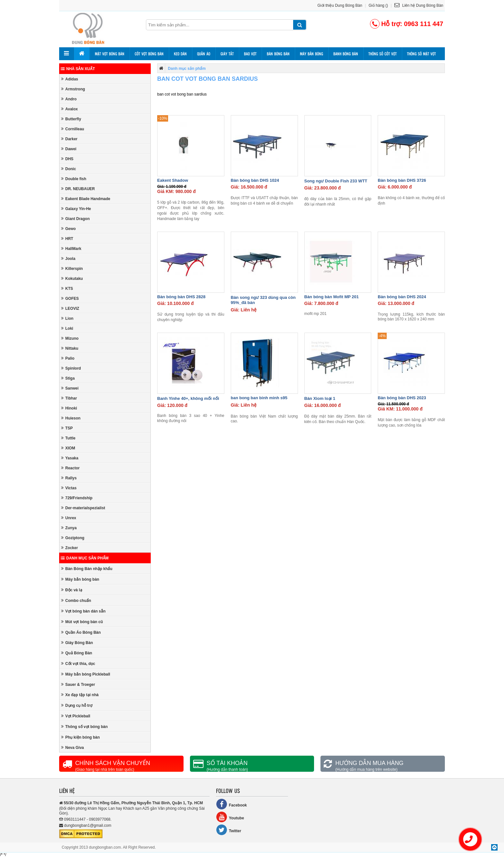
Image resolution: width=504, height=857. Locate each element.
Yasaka (70, 458)
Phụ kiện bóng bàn (80, 737)
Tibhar (69, 398)
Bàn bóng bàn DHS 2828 (181, 297)
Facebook (231, 804)
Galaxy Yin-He (76, 209)
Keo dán (180, 54)
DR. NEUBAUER (78, 189)
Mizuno (70, 338)
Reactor (70, 468)
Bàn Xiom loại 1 (320, 398)
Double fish (74, 179)
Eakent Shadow (173, 180)
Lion (67, 318)
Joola (68, 258)
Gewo (68, 229)
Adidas (70, 79)
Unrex (69, 518)
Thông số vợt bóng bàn (84, 727)
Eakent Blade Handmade (86, 199)
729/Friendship (77, 498)
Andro (69, 99)
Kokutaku (72, 278)
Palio (68, 358)
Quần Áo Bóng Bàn (81, 632)
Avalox (69, 109)
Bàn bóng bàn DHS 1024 (255, 180)
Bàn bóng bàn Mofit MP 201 (332, 297)
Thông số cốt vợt (382, 54)
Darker (69, 139)
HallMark (71, 249)
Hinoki (69, 408)
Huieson (71, 418)
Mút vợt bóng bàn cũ (82, 622)
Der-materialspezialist (83, 508)
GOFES (70, 298)
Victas (69, 488)
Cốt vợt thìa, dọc (78, 663)
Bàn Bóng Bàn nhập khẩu (87, 569)
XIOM (68, 448)
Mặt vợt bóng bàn (110, 54)
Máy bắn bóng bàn (80, 579)
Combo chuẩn (76, 600)
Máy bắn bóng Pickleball (86, 674)
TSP (67, 428)
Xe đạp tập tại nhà (80, 695)
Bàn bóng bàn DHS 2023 (402, 398)
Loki (67, 328)
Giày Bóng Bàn (77, 643)
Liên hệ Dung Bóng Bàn (419, 5)
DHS (67, 159)
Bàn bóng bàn (278, 54)
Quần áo (204, 54)
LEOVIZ (70, 308)
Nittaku (70, 348)
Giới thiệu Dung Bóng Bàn (340, 5)
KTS (67, 288)
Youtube (230, 817)
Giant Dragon (75, 219)
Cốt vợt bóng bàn (149, 54)
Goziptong (73, 538)
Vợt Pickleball (76, 716)
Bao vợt (250, 54)
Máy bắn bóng (311, 54)
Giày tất (227, 54)
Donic (68, 169)
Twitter (229, 830)
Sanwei (70, 388)
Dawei (69, 149)
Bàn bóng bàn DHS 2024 (402, 297)
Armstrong (73, 89)
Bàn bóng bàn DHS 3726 (402, 180)
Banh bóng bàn (346, 54)
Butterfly (71, 119)
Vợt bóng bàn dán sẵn (83, 611)
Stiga (68, 378)
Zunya (69, 528)
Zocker (69, 548)
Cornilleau (73, 129)
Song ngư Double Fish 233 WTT (336, 181)
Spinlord (71, 368)
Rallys (69, 478)
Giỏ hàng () (378, 5)
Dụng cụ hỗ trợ (77, 705)
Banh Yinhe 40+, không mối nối (188, 398)
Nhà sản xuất (78, 69)
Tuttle (68, 438)
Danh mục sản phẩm (85, 558)
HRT (67, 239)
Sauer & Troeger (78, 684)
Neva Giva (72, 747)
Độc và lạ (72, 590)
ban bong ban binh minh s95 (259, 398)
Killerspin (72, 268)
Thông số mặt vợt (421, 54)
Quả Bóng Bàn (77, 653)
